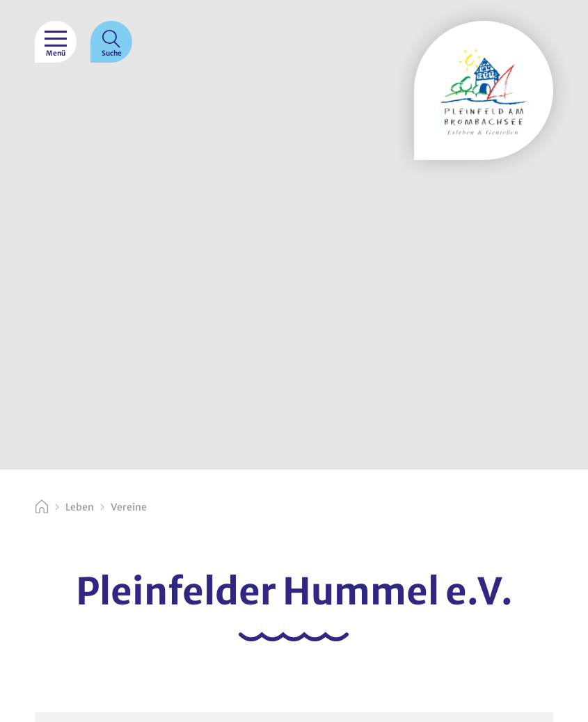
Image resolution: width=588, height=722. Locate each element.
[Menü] (56, 42)
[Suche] (111, 42)
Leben (80, 507)
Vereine (129, 507)
